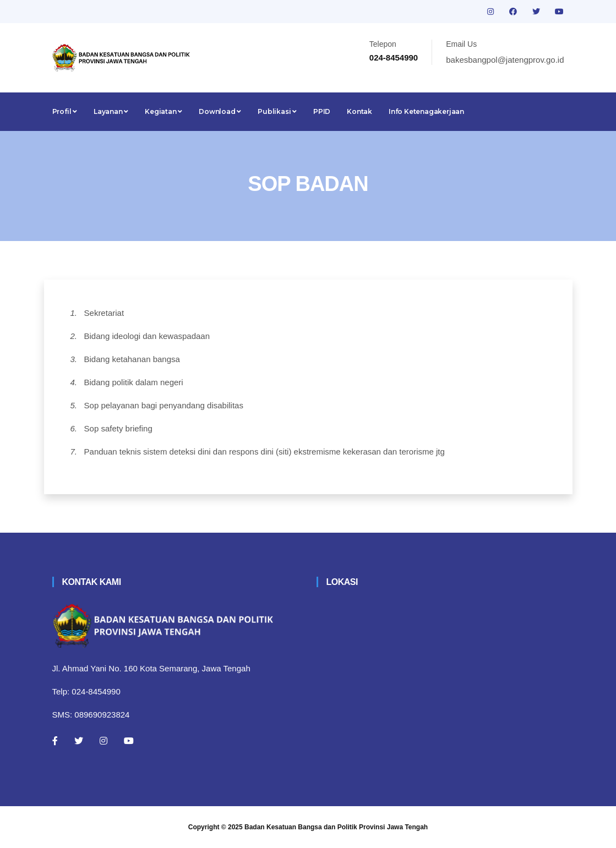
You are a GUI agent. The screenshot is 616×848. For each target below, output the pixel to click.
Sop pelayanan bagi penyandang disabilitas (164, 405)
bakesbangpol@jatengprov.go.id (505, 60)
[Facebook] (55, 741)
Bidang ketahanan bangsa (132, 359)
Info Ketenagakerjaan (426, 111)
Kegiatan (163, 111)
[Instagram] (103, 741)
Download (220, 111)
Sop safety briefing (118, 428)
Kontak (359, 111)
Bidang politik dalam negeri (134, 382)
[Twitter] (79, 741)
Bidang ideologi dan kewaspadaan (147, 336)
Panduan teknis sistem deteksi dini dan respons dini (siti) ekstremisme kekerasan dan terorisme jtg (265, 452)
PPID (322, 111)
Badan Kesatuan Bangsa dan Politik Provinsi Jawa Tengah (336, 827)
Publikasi (277, 111)
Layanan (111, 111)
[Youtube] (129, 741)
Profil (65, 111)
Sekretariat (104, 313)
